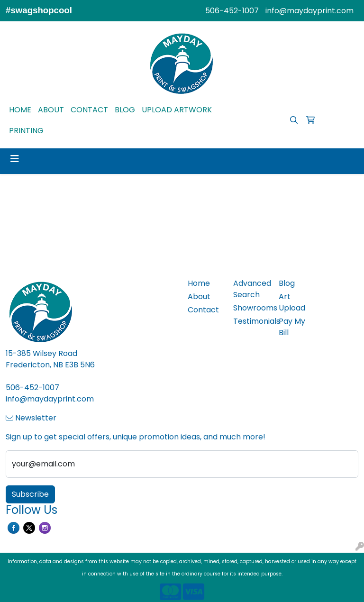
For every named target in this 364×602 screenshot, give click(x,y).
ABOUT (51, 110)
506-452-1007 (232, 11)
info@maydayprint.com (309, 11)
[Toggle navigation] (15, 159)
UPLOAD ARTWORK (177, 110)
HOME (20, 110)
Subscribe (30, 494)
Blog (287, 283)
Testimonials (250, 321)
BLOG (125, 110)
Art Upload (292, 302)
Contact (203, 310)
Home (199, 283)
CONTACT (89, 110)
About (199, 296)
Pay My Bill (292, 327)
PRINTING (26, 131)
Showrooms (250, 308)
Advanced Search (250, 289)
